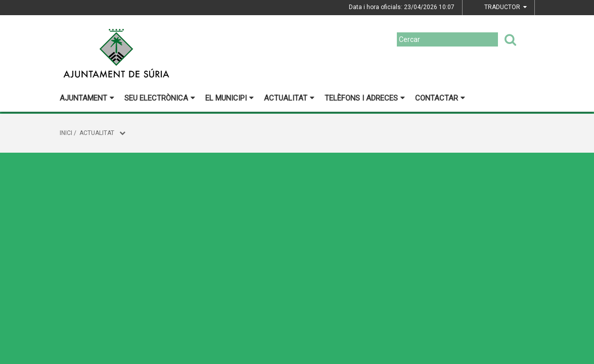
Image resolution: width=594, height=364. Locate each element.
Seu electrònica (160, 98)
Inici (66, 133)
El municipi (230, 98)
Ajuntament (87, 98)
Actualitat (289, 98)
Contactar (440, 98)
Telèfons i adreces (365, 98)
